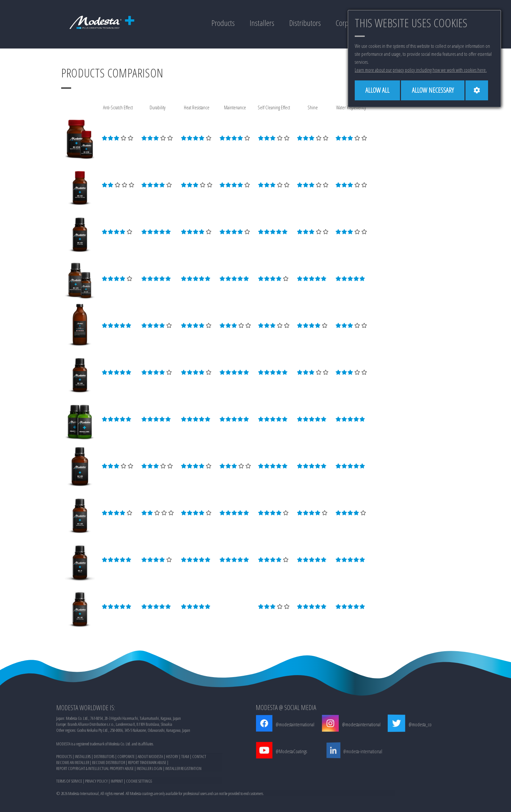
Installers (259, 23)
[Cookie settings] (479, 90)
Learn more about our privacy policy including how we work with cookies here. (421, 70)
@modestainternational (291, 724)
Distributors (303, 23)
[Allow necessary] (435, 90)
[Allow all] (378, 90)
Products (220, 23)
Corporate (347, 23)
